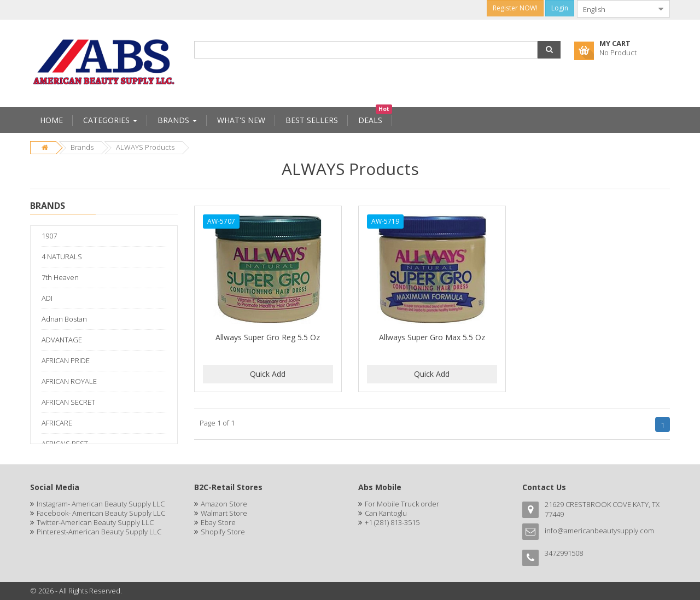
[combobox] (615, 9)
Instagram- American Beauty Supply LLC (101, 504)
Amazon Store (224, 504)
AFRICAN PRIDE (66, 360)
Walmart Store (224, 513)
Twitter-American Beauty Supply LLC (95, 522)
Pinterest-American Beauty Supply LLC (99, 532)
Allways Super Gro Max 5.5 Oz (432, 337)
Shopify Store (223, 532)
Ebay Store (218, 522)
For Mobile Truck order (402, 504)
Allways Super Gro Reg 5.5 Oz (268, 337)
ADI (47, 298)
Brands (82, 147)
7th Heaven (60, 277)
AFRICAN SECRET (68, 402)
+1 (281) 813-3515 (392, 522)
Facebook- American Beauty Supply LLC (101, 513)
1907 (49, 236)
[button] (549, 50)
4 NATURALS (62, 257)
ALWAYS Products (145, 147)
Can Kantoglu (386, 513)
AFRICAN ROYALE (69, 381)
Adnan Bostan (64, 319)
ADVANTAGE (62, 340)
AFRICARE (57, 423)
